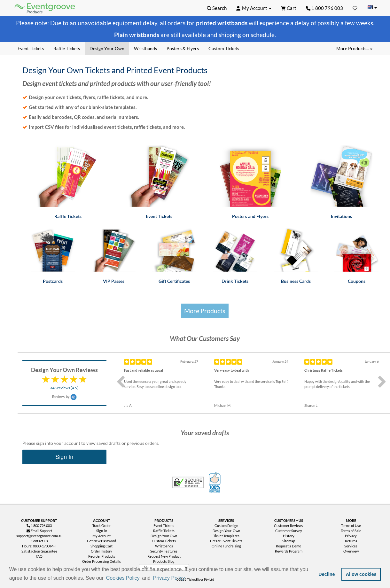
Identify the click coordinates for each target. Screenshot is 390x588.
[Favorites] (355, 8)
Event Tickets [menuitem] (31, 48)
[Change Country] (372, 8)
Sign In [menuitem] (64, 457)
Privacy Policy (169, 578)
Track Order (101, 526)
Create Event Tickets (226, 541)
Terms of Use (351, 526)
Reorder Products (102, 556)
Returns (351, 541)
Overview (351, 551)
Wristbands (164, 546)
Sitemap (289, 541)
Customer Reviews (289, 526)
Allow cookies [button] (361, 574)
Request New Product (164, 556)
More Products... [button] (354, 48)
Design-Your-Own (226, 531)
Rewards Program (289, 551)
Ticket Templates (226, 536)
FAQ (39, 556)
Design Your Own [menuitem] (107, 48)
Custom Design (226, 526)
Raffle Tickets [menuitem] (67, 48)
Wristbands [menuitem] (145, 48)
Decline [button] (327, 574)
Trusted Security (188, 483)
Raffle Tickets (164, 531)
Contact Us (39, 541)
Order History (101, 551)
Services (351, 546)
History (289, 536)
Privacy (351, 536)
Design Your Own (164, 536)
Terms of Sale (351, 531)
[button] (188, 578)
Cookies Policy (123, 578)
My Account (101, 536)
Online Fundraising (226, 546)
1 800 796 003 (325, 8)
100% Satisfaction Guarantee (215, 483)
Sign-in (102, 531)
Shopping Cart (101, 546)
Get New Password (101, 541)
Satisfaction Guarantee (39, 551)
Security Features (164, 551)
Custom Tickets (164, 541)
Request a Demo (289, 546)
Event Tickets (164, 526)
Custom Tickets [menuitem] (224, 48)
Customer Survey (289, 531)
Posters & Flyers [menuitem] (183, 48)
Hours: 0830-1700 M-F (39, 546)
